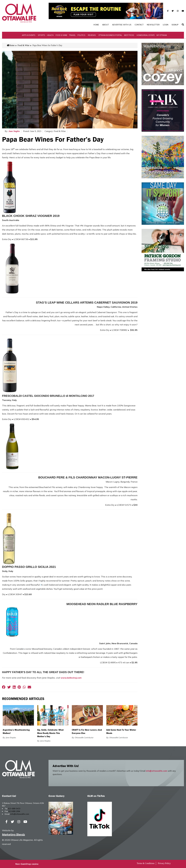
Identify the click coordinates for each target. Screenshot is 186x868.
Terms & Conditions (146, 863)
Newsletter (153, 25)
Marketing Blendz (13, 834)
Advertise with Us (122, 25)
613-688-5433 (14, 809)
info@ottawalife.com (156, 771)
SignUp (175, 25)
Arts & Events (29, 35)
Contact (139, 25)
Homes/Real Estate (146, 35)
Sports (41, 35)
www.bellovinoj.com (71, 678)
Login (166, 25)
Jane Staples (14, 131)
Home (96, 25)
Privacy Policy (164, 863)
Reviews (92, 35)
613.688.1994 (14, 811)
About (106, 25)
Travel (72, 35)
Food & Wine (61, 35)
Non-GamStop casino (27, 864)
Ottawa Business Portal (110, 35)
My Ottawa (162, 35)
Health (50, 35)
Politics (81, 35)
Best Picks (129, 35)
